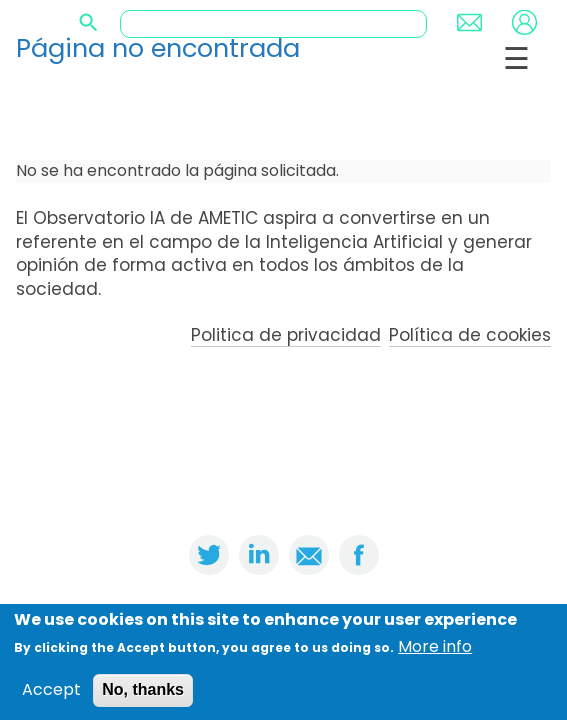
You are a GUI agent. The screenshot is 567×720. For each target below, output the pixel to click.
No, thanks (143, 693)
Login (524, 22)
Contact (469, 22)
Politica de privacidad (286, 335)
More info (435, 651)
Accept (51, 694)
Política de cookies (470, 335)
